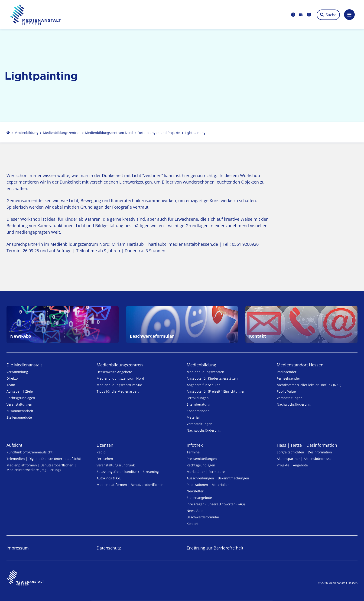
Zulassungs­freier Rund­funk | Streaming (128, 472)
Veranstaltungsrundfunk (116, 465)
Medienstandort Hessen (300, 365)
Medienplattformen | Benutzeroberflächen (130, 485)
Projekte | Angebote (292, 465)
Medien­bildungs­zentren (120, 365)
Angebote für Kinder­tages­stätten (212, 378)
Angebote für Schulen (204, 385)
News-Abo (195, 511)
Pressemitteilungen (202, 459)
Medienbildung (201, 365)
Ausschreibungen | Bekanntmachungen (218, 478)
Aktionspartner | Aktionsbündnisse (304, 459)
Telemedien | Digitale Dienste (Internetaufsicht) (44, 459)
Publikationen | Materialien (208, 485)
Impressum (18, 548)
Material (193, 417)
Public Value (286, 391)
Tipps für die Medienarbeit (118, 391)
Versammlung (17, 372)
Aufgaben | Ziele (20, 391)
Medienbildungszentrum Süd (119, 385)
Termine (193, 452)
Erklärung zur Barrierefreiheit (215, 548)
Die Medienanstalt (24, 365)
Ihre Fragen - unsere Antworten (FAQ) (216, 504)
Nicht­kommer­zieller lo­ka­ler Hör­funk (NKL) (309, 385)
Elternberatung (198, 404)
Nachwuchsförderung (204, 430)
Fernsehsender (288, 378)
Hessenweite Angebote (114, 372)
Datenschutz (109, 548)
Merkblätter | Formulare (206, 472)
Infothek (195, 445)
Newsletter (195, 491)
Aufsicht (14, 445)
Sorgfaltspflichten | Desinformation (304, 452)
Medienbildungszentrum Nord (120, 378)
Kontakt (193, 524)
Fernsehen (105, 459)
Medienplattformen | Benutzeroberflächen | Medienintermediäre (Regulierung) (41, 467)
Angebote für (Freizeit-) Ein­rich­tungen (216, 391)
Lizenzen (105, 445)
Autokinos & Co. (109, 478)
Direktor (13, 378)
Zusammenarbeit (20, 411)
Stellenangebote (19, 417)
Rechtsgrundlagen (21, 398)
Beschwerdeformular (203, 517)
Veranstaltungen (19, 404)
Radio (101, 452)
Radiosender (287, 372)
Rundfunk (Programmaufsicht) (30, 452)
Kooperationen (198, 411)
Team (11, 385)
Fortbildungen (198, 398)
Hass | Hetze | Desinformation (307, 445)
